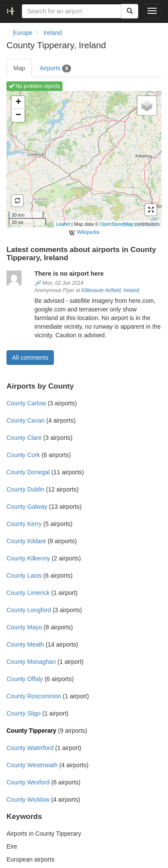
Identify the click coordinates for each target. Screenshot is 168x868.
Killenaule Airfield (101, 290)
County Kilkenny (28, 558)
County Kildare (26, 541)
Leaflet (63, 224)
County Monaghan (31, 662)
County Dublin (25, 489)
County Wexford (28, 782)
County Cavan (26, 420)
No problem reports (34, 86)
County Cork (23, 455)
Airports (55, 68)
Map (19, 68)
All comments (30, 358)
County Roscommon (34, 696)
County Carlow (26, 403)
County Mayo (24, 627)
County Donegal (28, 472)
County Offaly (25, 679)
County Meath (25, 644)
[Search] (130, 11)
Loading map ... (83, 159)
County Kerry (24, 524)
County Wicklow (28, 800)
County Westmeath (32, 765)
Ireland (131, 290)
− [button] (18, 115)
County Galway (27, 507)
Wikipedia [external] (84, 233)
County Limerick (28, 593)
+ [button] (18, 103)
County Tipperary (31, 731)
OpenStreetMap (117, 224)
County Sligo (23, 713)
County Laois (24, 576)
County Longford (29, 610)
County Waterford (30, 748)
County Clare (24, 438)
